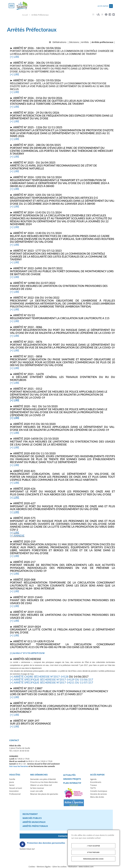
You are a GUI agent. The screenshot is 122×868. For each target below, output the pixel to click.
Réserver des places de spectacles (44, 794)
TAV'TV (93, 788)
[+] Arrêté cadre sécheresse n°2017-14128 (39, 677)
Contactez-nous (66, 836)
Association (14, 791)
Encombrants (96, 782)
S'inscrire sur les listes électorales (44, 782)
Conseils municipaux (99, 791)
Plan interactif (72, 783)
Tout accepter (93, 846)
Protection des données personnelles (46, 843)
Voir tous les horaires (19, 766)
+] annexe (18, 536)
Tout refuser (93, 852)
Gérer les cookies (59, 867)
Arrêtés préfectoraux (35, 826)
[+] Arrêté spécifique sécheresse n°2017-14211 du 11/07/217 (52, 682)
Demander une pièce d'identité (43, 779)
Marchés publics (32, 818)
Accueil (25, 15)
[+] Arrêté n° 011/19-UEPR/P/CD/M (27, 653)
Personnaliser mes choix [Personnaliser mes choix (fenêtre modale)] (93, 859)
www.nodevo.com (86, 867)
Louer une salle (36, 791)
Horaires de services (99, 794)
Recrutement (30, 814)
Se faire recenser (37, 788)
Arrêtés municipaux (34, 822)
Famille (12, 779)
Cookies (32, 867)
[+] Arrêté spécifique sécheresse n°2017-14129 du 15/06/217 (52, 679)
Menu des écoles (97, 797)
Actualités (69, 775)
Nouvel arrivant (16, 788)
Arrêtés (85, 42)
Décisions (74, 42)
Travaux (93, 785)
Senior (12, 785)
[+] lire (15, 57)
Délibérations (60, 42)
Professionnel (15, 794)
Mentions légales (44, 867)
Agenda (93, 779)
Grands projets (72, 779)
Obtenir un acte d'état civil (41, 785)
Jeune (12, 782)
